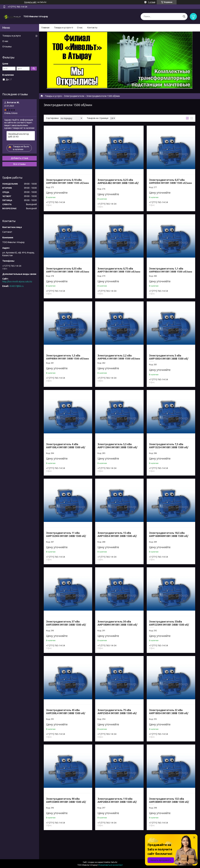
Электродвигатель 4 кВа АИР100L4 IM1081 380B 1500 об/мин (66, 447)
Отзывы (7, 46)
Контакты (92, 28)
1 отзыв (152, 2)
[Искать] (184, 17)
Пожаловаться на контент (111, 865)
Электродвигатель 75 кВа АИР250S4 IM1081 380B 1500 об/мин (117, 713)
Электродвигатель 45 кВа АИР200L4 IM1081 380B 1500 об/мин (66, 713)
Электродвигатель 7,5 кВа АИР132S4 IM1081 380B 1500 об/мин (169, 447)
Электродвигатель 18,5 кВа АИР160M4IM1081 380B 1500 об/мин (169, 536)
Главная (45, 28)
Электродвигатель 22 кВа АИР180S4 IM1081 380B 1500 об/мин (169, 713)
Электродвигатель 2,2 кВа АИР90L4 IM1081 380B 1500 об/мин (119, 357)
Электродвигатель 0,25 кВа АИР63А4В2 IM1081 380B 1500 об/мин (118, 183)
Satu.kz (114, 862)
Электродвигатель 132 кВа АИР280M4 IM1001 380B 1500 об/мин (169, 802)
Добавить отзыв (20, 158)
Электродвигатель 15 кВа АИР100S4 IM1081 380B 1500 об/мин (117, 536)
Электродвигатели (74, 96)
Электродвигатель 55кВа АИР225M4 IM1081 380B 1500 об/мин (169, 625)
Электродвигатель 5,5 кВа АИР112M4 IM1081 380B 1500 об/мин (117, 447)
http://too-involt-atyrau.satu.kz (17, 282)
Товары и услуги (62, 28)
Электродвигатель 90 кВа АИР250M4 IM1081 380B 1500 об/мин (66, 802)
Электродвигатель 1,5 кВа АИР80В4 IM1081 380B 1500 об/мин (67, 357)
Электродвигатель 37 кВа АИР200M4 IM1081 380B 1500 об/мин (66, 625)
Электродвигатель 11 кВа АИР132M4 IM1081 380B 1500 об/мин (66, 536)
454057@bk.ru (16, 286)
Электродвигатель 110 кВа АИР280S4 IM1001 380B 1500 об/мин (117, 802)
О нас (80, 28)
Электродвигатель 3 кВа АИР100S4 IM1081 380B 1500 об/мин (169, 359)
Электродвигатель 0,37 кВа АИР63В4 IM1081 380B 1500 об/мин (170, 181)
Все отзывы (20, 164)
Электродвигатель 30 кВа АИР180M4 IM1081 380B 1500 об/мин (117, 625)
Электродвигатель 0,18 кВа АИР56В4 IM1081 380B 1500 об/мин (67, 181)
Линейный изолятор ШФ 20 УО (19, 135)
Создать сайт (30, 2)
